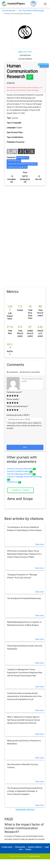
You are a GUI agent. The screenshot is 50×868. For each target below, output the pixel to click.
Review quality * (13, 399)
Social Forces (14, 482)
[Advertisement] (24, 211)
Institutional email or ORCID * (18, 415)
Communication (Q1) (14, 161)
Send (25, 447)
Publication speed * (14, 392)
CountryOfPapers (34, 856)
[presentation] (25, 438)
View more (39, 544)
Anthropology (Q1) (23, 158)
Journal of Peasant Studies (20, 471)
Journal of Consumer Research (21, 469)
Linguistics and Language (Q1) (17, 167)
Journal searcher (9, 11)
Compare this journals (20, 490)
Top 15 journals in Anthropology (31, 11)
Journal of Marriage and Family (21, 474)
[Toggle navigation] (45, 4)
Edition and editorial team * (18, 406)
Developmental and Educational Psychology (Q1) (22, 164)
